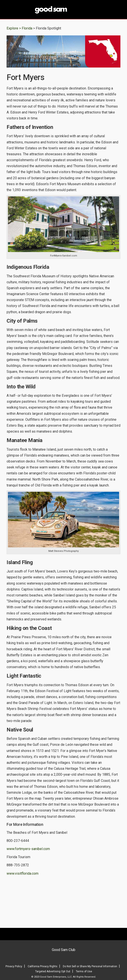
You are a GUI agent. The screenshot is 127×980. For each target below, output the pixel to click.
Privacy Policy (14, 966)
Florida (27, 28)
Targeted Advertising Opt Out (53, 971)
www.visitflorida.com (23, 873)
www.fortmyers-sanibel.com (28, 849)
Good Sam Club (64, 950)
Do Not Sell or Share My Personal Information (90, 966)
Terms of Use (84, 971)
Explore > (14, 28)
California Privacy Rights (43, 966)
